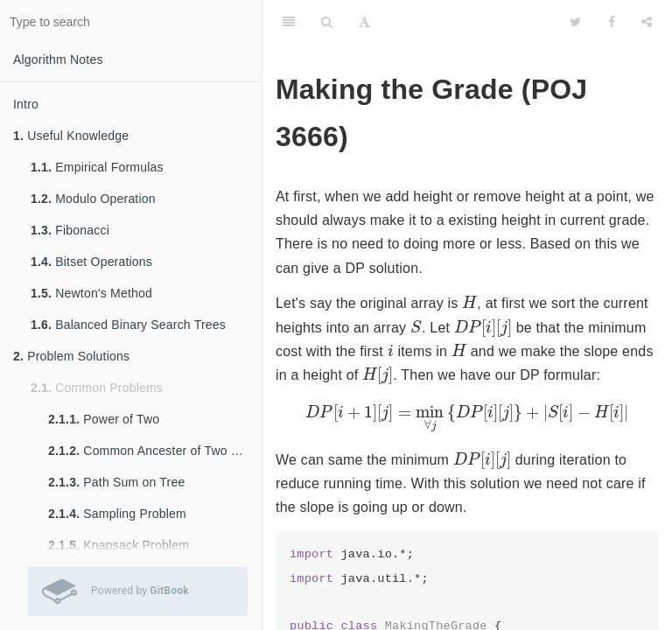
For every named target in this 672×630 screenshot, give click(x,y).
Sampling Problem (117, 514)
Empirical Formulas (97, 167)
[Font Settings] (364, 22)
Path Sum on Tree (116, 482)
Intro (26, 104)
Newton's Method (91, 293)
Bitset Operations (91, 262)
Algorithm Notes (58, 59)
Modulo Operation (93, 199)
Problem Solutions (71, 356)
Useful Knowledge (71, 136)
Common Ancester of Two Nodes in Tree (155, 451)
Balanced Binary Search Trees (128, 325)
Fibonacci (70, 230)
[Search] (327, 22)
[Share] (647, 22)
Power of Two (104, 419)
